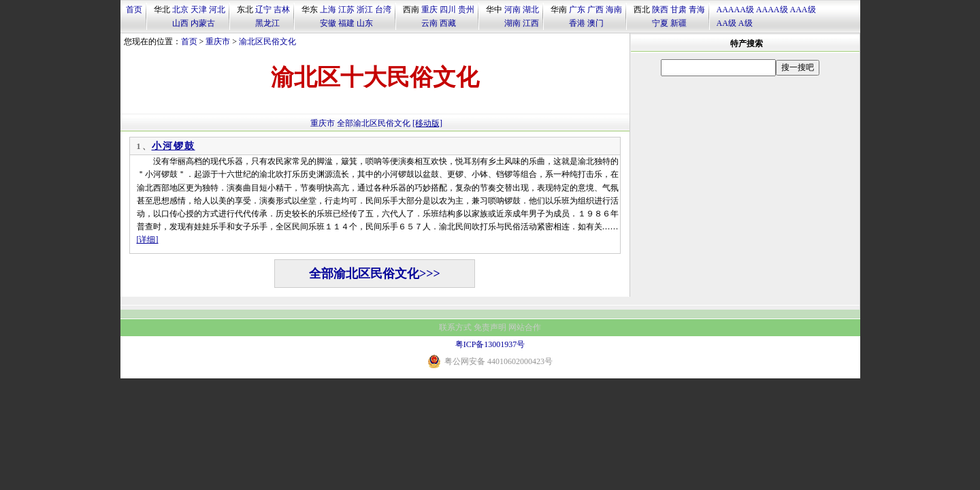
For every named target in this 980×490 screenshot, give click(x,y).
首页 (134, 10)
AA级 (726, 23)
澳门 (595, 23)
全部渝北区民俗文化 (374, 123)
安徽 (328, 23)
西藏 (448, 23)
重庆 (429, 10)
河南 (512, 10)
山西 (180, 23)
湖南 (512, 23)
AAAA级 (772, 10)
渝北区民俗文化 (267, 42)
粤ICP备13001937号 (490, 344)
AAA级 (803, 10)
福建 (346, 23)
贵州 (466, 10)
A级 (746, 23)
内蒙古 (203, 23)
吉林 (282, 10)
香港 (577, 23)
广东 (577, 10)
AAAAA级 (735, 10)
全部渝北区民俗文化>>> (375, 274)
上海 (328, 10)
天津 (199, 10)
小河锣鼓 (174, 146)
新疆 (679, 23)
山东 (365, 23)
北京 (180, 10)
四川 (448, 10)
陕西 (660, 10)
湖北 (531, 10)
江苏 (346, 10)
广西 (595, 10)
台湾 (383, 10)
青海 (697, 10)
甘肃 (679, 10)
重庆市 (218, 42)
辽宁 (263, 10)
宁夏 (660, 23)
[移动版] (427, 123)
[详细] (148, 240)
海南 (614, 10)
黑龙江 (267, 23)
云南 (429, 23)
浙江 (365, 10)
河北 (217, 10)
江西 (531, 23)
